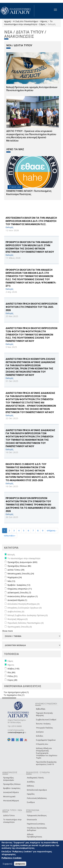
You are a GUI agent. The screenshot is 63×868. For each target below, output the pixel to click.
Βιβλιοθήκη (41, 709)
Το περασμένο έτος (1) (14, 695)
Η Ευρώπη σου (42, 744)
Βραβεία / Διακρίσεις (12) (19, 585)
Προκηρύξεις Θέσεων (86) (19, 566)
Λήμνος (44, 21)
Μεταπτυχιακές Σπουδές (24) (21, 574)
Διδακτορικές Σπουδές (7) (19, 593)
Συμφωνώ (8, 864)
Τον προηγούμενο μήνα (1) (16, 692)
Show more (8, 631)
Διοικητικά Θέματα (11, 792)
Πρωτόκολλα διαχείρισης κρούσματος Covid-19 (46, 763)
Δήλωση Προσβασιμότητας (34, 836)
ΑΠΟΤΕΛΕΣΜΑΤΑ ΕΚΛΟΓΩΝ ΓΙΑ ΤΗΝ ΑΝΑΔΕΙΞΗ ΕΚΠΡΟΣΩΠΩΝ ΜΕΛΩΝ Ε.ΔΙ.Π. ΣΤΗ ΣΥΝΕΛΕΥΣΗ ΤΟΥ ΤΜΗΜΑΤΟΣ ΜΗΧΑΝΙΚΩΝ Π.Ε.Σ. (31, 221)
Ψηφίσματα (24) (15, 577)
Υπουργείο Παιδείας (44, 728)
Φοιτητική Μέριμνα (11, 801)
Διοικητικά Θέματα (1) (17, 600)
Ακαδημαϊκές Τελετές (35, 778)
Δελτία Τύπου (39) (16, 570)
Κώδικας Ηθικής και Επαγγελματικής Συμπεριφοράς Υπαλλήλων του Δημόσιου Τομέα (47, 753)
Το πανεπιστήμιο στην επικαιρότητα (28, 23)
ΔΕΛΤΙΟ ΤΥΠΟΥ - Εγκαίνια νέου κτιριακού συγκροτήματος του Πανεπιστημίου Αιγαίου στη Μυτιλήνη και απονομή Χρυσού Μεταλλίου (31, 136)
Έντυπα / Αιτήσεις (43, 724)
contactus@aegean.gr (17, 732)
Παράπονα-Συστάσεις (36, 824)
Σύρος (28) (12, 680)
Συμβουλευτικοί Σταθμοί (46, 720)
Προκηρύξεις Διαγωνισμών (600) (22, 562)
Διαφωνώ (20, 864)
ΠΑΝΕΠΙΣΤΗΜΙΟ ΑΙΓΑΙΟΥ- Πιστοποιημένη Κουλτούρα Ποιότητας (29, 193)
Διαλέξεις (31, 782)
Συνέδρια (31, 802)
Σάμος (42, 24)
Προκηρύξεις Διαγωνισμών (9, 779)
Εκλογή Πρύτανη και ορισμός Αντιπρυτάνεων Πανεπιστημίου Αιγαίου (32, 89)
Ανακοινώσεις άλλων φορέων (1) (23, 596)
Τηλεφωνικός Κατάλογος (37, 815)
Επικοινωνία (32, 820)
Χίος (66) (11, 672)
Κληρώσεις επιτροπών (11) (20, 589)
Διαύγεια (40, 732)
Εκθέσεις (30, 786)
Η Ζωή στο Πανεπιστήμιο (25, 21)
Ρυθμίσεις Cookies (12, 858)
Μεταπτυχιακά (9, 797)
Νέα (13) (11, 581)
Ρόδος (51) (12, 676)
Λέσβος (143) (13, 669)
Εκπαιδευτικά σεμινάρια (37, 790)
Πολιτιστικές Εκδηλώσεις (37, 798)
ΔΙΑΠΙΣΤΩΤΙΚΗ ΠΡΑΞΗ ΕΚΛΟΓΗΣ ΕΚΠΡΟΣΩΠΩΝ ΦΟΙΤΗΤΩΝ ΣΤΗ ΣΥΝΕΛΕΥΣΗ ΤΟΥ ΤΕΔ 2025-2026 (31, 307)
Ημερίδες (31, 794)
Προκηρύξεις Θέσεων (12, 784)
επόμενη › (52, 530)
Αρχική (7, 21)
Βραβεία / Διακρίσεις (12, 788)
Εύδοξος (40, 736)
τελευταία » (10, 536)
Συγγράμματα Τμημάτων (46, 740)
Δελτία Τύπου (9, 815)
